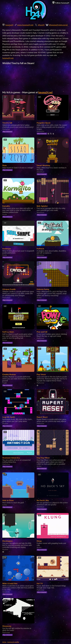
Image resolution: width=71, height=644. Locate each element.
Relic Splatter (42, 206)
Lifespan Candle (9, 289)
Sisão (5, 165)
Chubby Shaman (9, 374)
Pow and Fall (42, 332)
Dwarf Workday (43, 165)
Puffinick (40, 249)
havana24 (9, 25)
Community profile (13, 642)
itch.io (4, 642)
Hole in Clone (8, 500)
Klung (39, 541)
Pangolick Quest (44, 123)
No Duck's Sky (43, 500)
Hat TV (40, 583)
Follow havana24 (61, 3)
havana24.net (8, 58)
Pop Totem (41, 374)
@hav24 (41, 25)
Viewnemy (7, 626)
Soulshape (7, 249)
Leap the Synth (9, 417)
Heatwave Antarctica (11, 458)
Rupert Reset (42, 417)
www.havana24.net (25, 25)
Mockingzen (7, 541)
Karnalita (6, 206)
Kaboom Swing (43, 289)
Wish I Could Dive (10, 583)
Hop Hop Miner (43, 458)
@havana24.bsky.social (58, 25)
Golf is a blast (8, 332)
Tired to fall (7, 123)
